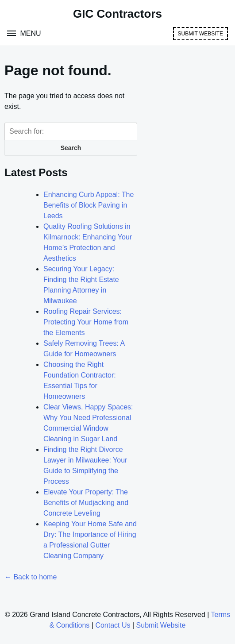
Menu (30, 33)
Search (71, 148)
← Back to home (31, 577)
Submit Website (200, 34)
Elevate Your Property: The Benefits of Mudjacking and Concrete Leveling (86, 503)
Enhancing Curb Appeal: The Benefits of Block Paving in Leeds (89, 205)
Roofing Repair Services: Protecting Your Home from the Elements (86, 322)
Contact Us (113, 625)
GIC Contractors (117, 14)
